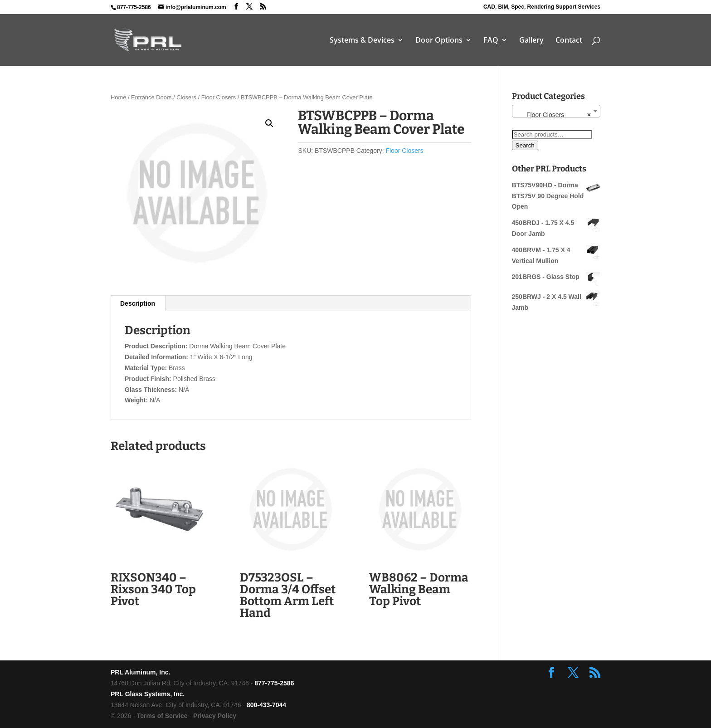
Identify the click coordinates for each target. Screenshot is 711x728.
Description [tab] (138, 303)
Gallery (531, 41)
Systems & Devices (362, 41)
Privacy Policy (215, 716)
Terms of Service (162, 716)
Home (118, 97)
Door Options (439, 41)
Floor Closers (219, 97)
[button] (269, 123)
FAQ (491, 41)
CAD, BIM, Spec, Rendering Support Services (542, 7)
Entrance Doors (151, 97)
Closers (186, 97)
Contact (569, 41)
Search (525, 145)
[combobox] (556, 111)
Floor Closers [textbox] (553, 115)
